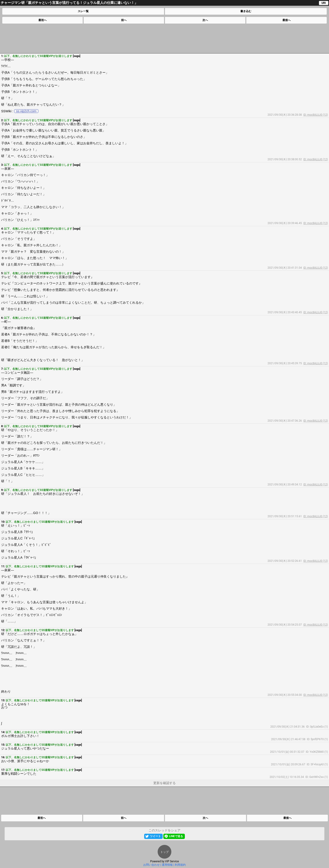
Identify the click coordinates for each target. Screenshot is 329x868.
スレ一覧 (83, 11)
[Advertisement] (164, 38)
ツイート (155, 836)
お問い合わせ (151, 865)
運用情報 (167, 865)
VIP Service (172, 861)
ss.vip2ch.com (26, 111)
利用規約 (180, 865)
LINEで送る (176, 836)
